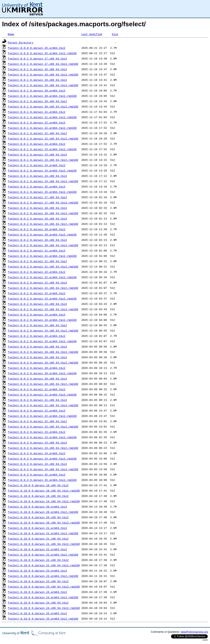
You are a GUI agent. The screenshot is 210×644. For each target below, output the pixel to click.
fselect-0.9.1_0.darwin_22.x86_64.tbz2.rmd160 (43, 138)
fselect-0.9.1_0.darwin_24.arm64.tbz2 (37, 165)
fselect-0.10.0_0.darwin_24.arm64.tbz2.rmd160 (43, 597)
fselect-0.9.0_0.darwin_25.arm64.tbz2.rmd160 (42, 53)
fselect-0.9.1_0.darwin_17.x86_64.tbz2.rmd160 (43, 64)
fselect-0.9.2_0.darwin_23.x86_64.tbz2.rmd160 (43, 309)
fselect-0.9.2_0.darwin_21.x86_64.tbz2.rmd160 (43, 267)
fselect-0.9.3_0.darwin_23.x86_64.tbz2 (37, 443)
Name (11, 34)
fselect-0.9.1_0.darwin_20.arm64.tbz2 (37, 90)
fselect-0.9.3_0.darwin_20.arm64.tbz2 (37, 368)
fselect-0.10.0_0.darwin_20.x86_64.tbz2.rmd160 (44, 523)
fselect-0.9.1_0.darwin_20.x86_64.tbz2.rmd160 (43, 106)
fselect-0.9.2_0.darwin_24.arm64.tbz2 (37, 315)
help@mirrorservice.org (194, 632)
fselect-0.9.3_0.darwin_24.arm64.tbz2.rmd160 (42, 459)
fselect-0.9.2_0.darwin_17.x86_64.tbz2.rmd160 (43, 202)
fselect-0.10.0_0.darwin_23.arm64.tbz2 (37, 571)
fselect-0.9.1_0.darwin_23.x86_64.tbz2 (37, 154)
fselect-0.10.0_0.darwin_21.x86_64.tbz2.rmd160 (44, 544)
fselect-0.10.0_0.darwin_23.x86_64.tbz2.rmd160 (44, 587)
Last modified (92, 34)
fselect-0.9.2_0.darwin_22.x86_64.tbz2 (37, 283)
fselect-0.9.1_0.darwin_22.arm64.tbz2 (37, 122)
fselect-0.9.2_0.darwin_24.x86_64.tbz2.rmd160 (43, 331)
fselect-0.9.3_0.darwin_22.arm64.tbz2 (37, 411)
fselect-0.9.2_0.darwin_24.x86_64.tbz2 (37, 325)
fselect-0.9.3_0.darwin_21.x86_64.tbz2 (37, 400)
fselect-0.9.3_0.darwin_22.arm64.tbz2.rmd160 (42, 416)
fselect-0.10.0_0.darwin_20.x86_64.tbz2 (38, 517)
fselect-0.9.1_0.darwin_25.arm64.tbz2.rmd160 (42, 192)
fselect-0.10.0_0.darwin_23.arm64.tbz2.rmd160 (43, 576)
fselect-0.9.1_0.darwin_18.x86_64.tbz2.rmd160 (43, 74)
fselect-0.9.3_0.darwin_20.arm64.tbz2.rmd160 (42, 373)
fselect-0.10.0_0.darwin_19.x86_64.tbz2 (38, 496)
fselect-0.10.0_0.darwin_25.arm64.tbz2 (37, 613)
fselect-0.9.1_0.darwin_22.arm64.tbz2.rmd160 (42, 128)
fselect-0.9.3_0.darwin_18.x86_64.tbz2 (37, 347)
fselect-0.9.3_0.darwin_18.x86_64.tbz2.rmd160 (43, 352)
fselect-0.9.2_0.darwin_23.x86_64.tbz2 (37, 304)
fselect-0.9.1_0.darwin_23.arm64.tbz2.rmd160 (42, 149)
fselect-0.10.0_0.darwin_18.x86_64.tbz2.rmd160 (44, 491)
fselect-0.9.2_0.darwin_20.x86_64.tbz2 (37, 240)
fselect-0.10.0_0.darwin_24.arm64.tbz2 (37, 592)
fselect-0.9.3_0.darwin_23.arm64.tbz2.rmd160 (42, 437)
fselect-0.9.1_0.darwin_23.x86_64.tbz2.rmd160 (43, 160)
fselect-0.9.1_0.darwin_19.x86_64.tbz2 (37, 80)
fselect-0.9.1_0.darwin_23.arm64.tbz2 (37, 144)
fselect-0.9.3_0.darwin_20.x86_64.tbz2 (37, 379)
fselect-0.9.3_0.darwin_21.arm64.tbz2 (37, 389)
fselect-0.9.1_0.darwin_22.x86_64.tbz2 (37, 133)
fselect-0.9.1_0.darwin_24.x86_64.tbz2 (37, 176)
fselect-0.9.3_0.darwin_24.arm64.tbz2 (37, 453)
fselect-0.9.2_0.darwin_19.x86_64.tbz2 (37, 218)
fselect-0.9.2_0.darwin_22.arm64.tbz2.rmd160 (42, 277)
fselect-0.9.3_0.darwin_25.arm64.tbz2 (37, 475)
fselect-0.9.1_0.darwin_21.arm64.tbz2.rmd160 (42, 117)
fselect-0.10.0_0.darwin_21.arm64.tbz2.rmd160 (43, 533)
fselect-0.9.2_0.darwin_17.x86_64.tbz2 (37, 197)
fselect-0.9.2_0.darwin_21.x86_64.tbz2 (37, 261)
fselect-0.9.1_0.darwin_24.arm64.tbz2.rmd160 (42, 170)
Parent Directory (21, 42)
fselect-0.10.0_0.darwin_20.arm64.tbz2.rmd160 (43, 512)
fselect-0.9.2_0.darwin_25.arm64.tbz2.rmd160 (42, 341)
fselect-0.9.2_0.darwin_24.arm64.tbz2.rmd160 (42, 320)
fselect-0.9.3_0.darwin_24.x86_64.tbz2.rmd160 (43, 469)
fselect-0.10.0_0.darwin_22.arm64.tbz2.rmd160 (43, 555)
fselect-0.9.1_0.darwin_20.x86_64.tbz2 (37, 101)
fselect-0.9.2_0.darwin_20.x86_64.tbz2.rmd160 (43, 245)
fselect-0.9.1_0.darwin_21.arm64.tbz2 (37, 112)
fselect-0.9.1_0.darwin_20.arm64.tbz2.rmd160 (42, 96)
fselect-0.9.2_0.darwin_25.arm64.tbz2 (37, 336)
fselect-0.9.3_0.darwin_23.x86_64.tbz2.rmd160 (43, 448)
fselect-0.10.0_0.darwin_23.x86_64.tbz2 (38, 581)
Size (115, 34)
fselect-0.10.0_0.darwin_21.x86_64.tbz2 (38, 539)
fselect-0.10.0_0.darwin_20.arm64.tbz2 (37, 507)
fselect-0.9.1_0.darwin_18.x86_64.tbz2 (37, 69)
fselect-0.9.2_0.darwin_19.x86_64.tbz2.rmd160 (43, 224)
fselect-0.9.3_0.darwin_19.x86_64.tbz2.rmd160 (43, 363)
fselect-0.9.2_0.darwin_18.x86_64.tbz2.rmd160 (43, 213)
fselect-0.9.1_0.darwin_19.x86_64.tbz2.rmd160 (43, 85)
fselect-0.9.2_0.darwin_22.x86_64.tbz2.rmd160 (43, 288)
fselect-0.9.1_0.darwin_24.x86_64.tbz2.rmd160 (43, 181)
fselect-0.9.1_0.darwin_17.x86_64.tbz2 (37, 58)
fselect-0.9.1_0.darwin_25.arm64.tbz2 (37, 186)
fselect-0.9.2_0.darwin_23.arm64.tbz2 (37, 293)
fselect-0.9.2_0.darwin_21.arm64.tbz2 (37, 251)
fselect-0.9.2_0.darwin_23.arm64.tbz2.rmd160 (42, 299)
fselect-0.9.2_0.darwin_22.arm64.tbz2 (37, 272)
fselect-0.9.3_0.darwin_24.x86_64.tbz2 (37, 464)
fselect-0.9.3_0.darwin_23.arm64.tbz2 (37, 432)
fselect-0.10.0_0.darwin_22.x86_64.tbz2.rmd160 (44, 565)
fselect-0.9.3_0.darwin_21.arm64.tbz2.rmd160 (42, 395)
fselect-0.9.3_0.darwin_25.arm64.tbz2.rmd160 (42, 480)
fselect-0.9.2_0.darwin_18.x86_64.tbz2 (37, 208)
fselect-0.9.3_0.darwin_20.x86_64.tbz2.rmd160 (43, 384)
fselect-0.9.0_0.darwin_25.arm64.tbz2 (37, 48)
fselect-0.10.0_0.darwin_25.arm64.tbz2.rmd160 (43, 619)
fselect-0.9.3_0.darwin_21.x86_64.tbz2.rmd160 (43, 405)
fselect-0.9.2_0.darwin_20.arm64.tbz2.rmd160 (42, 234)
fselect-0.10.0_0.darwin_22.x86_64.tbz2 (38, 560)
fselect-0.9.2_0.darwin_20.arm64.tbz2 (37, 229)
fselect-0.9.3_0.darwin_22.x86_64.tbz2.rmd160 (43, 427)
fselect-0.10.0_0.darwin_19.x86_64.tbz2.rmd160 (44, 501)
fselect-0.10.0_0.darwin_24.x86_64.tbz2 (38, 603)
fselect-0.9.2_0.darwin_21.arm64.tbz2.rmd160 (42, 256)
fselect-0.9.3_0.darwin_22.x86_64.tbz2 (37, 421)
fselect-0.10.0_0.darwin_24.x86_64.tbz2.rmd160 (44, 608)
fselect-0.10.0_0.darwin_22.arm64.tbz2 (37, 549)
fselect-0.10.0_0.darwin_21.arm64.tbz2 (37, 528)
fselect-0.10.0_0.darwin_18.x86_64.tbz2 (38, 485)
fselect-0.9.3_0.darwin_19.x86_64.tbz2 (37, 357)
